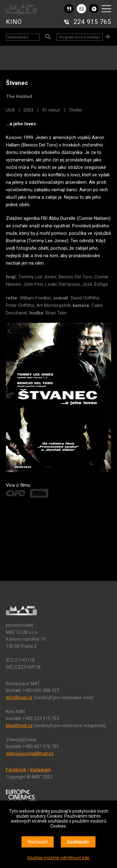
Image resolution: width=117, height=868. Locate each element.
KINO (14, 22)
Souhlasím (78, 842)
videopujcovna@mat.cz (30, 754)
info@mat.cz (19, 698)
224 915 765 (92, 22)
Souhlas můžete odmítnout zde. (59, 858)
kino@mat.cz (19, 726)
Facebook (16, 770)
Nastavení (38, 842)
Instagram (40, 770)
